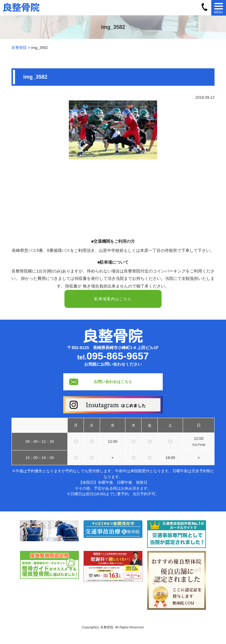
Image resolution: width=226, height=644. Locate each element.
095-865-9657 (118, 356)
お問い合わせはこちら (113, 382)
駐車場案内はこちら (113, 299)
